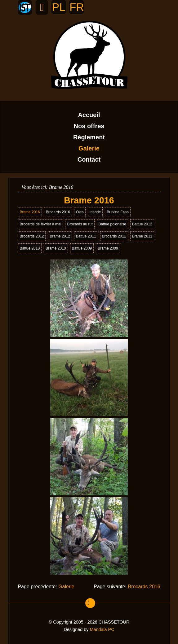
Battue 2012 (142, 224)
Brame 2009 (108, 248)
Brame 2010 (56, 248)
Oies (80, 212)
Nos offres (89, 126)
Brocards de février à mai (40, 224)
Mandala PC (102, 629)
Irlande (95, 212)
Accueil (89, 115)
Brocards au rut (80, 224)
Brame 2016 (30, 212)
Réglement (89, 137)
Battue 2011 (86, 236)
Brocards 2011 (114, 236)
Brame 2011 (142, 236)
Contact (89, 159)
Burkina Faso (118, 212)
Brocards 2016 (58, 212)
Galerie (89, 148)
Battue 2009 (82, 248)
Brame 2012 (60, 236)
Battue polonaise (112, 224)
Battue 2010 (30, 248)
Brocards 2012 (32, 236)
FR (77, 7)
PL (59, 7)
